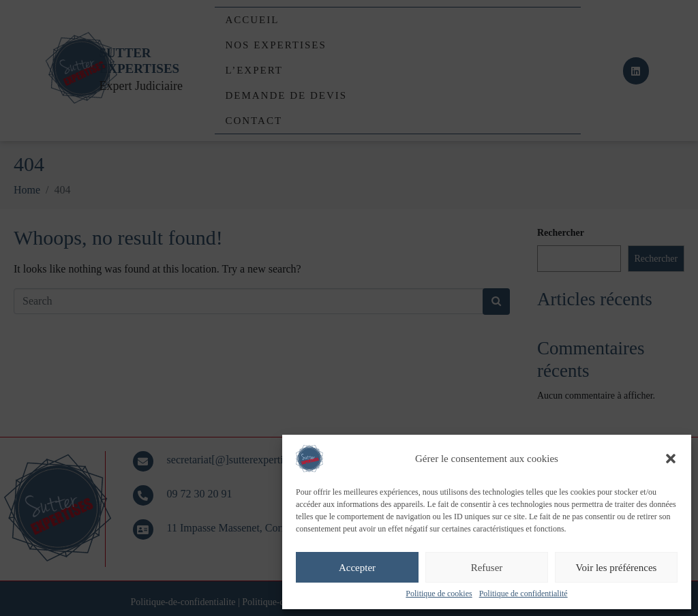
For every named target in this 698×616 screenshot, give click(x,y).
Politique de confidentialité (523, 594)
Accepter (357, 568)
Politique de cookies (439, 594)
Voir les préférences (617, 568)
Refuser (487, 568)
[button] (671, 459)
